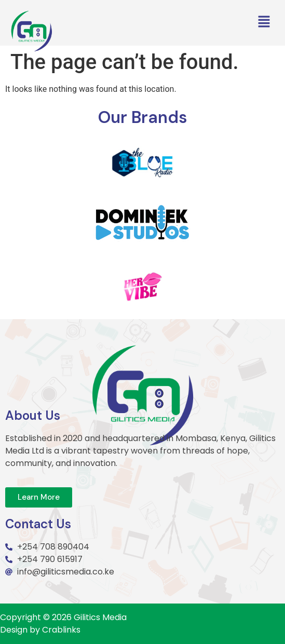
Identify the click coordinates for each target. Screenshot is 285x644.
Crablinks (61, 630)
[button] (264, 22)
